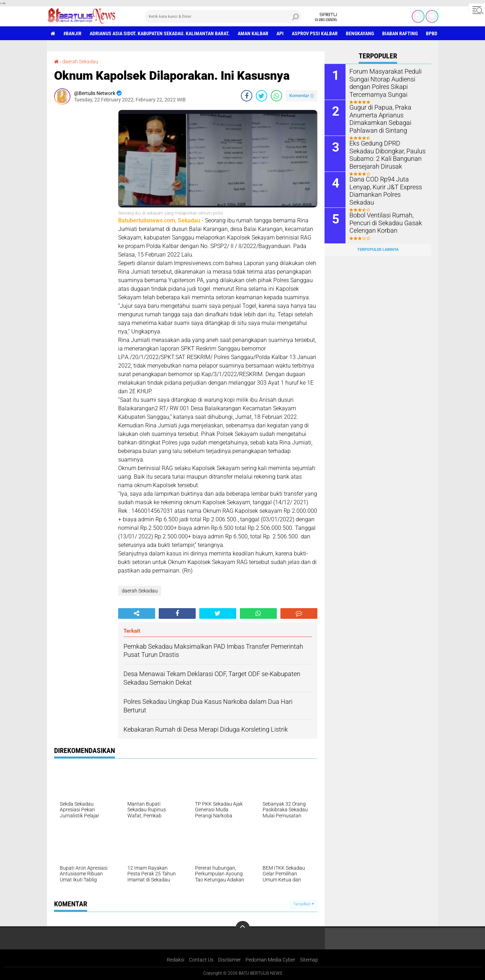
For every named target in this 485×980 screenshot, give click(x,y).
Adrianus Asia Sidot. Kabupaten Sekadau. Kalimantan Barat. (160, 33)
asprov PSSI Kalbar (315, 33)
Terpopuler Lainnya (378, 250)
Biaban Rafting (400, 33)
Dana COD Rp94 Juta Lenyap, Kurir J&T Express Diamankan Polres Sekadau (387, 186)
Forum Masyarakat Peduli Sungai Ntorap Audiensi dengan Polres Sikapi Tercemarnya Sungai (382, 82)
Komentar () (302, 96)
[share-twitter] (262, 96)
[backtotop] (243, 928)
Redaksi (176, 960)
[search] (223, 16)
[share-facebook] (247, 96)
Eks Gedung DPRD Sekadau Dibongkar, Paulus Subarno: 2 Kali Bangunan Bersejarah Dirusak (386, 154)
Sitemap (309, 960)
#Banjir (72, 33)
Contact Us (201, 960)
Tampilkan (304, 904)
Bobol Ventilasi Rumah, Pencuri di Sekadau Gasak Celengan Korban (382, 222)
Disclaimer (230, 960)
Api (280, 33)
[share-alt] (137, 613)
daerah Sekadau (80, 62)
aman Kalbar (253, 33)
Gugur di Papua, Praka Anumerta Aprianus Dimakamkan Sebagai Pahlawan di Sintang (378, 118)
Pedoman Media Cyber (270, 960)
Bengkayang (360, 33)
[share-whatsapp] (276, 96)
